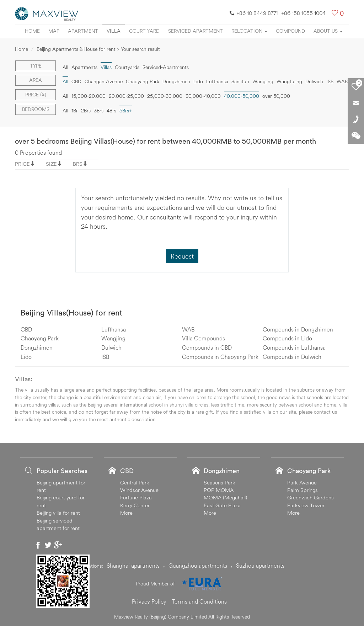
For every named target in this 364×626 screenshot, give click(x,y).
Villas (106, 67)
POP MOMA (219, 490)
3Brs (99, 111)
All (65, 67)
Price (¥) (36, 95)
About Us (328, 31)
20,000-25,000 (126, 96)
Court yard (144, 31)
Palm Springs (303, 490)
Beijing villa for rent (58, 513)
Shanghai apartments (133, 566)
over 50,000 (276, 96)
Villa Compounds (204, 338)
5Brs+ (126, 111)
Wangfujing (289, 81)
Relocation (249, 31)
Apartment (83, 31)
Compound (290, 31)
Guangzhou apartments (198, 566)
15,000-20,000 (89, 96)
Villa (114, 31)
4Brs (111, 111)
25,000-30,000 (165, 96)
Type (36, 66)
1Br (75, 111)
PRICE (22, 164)
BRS (78, 164)
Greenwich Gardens (311, 497)
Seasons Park (220, 482)
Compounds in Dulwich (292, 357)
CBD (76, 81)
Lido (198, 81)
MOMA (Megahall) (225, 497)
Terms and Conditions (199, 601)
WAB (342, 81)
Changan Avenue (104, 81)
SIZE (51, 164)
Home (32, 31)
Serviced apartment (196, 31)
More (126, 513)
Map (54, 31)
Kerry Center (135, 505)
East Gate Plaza (222, 505)
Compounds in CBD (207, 348)
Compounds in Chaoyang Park (220, 357)
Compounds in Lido (287, 338)
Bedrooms (36, 109)
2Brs (86, 111)
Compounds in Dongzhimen (298, 329)
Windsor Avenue (139, 490)
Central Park (135, 482)
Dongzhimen (176, 81)
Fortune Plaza (136, 497)
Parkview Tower (306, 505)
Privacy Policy (149, 601)
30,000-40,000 (203, 96)
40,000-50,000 (242, 96)
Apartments (84, 67)
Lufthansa (217, 81)
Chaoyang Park (143, 81)
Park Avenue (302, 482)
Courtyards (127, 67)
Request (182, 256)
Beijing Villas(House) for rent (71, 313)
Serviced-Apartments (166, 67)
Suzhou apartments (260, 566)
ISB (330, 81)
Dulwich (314, 81)
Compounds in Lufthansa (294, 348)
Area (36, 80)
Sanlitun (240, 81)
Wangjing (263, 81)
